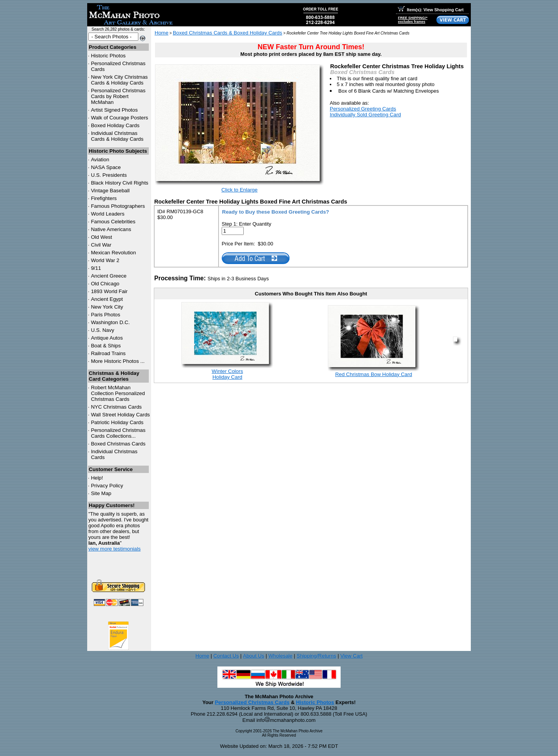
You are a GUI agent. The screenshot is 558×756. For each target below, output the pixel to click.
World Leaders (108, 214)
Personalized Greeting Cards (363, 109)
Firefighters (104, 198)
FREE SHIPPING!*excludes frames (413, 20)
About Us (254, 656)
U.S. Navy (103, 330)
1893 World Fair (109, 291)
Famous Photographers (118, 206)
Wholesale (280, 656)
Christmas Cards (116, 407)
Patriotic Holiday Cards (117, 422)
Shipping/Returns (316, 656)
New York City (107, 307)
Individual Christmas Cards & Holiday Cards (117, 136)
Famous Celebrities (113, 222)
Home (162, 33)
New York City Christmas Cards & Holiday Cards (120, 80)
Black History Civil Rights (120, 183)
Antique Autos (107, 338)
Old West (102, 237)
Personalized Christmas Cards (252, 702)
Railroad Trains (108, 353)
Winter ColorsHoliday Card (227, 374)
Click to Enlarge (239, 190)
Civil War (101, 245)
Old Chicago (105, 284)
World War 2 (105, 260)
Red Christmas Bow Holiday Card (374, 374)
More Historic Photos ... (118, 361)
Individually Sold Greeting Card (365, 115)
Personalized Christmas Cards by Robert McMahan (118, 96)
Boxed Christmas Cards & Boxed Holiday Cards (227, 33)
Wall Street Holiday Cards (121, 415)
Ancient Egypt (107, 299)
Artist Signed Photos (115, 110)
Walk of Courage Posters (120, 118)
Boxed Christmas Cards (118, 444)
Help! (97, 478)
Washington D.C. (110, 322)
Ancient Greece (109, 276)
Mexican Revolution (114, 253)
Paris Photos (106, 315)
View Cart (351, 656)
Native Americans (111, 229)
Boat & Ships (106, 346)
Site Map (101, 493)
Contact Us (226, 656)
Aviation (100, 160)
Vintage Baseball (110, 191)
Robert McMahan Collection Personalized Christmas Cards (118, 393)
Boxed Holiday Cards (115, 125)
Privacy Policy (107, 486)
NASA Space (106, 167)
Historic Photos (108, 56)
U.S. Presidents (109, 175)
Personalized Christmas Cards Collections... (118, 433)
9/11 (96, 268)
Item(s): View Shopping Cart (431, 10)
